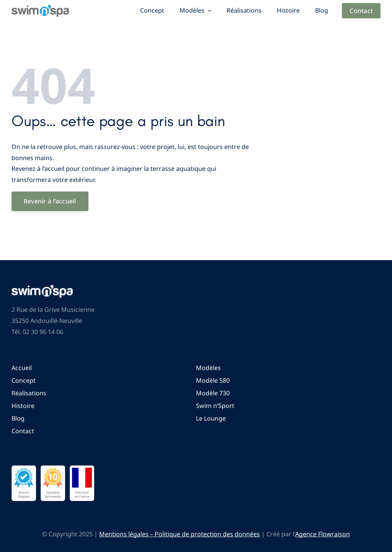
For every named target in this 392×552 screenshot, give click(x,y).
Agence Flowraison (323, 534)
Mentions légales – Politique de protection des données (180, 534)
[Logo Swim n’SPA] (40, 8)
